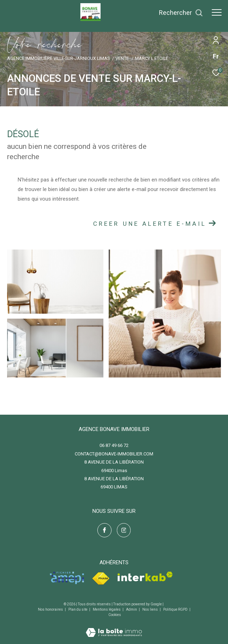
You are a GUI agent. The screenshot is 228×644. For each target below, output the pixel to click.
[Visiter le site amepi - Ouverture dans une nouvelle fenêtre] (67, 578)
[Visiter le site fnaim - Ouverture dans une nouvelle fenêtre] (101, 579)
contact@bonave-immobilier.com (114, 454)
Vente (122, 58)
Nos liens (150, 609)
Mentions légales (107, 609)
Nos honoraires (51, 609)
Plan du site (78, 609)
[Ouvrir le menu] (217, 12)
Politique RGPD (175, 609)
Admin (132, 609)
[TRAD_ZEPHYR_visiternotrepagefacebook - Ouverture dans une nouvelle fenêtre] (104, 530)
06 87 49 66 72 (114, 445)
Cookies (115, 615)
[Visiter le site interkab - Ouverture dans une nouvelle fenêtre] (145, 576)
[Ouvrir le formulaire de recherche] (181, 13)
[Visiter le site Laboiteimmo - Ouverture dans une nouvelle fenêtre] (114, 628)
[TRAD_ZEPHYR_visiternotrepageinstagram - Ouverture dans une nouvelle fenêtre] (124, 530)
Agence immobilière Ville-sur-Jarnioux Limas (58, 58)
